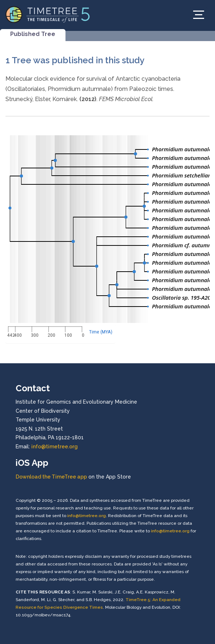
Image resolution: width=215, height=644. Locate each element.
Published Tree (33, 34)
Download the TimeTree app (51, 477)
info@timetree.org (55, 447)
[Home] (48, 14)
